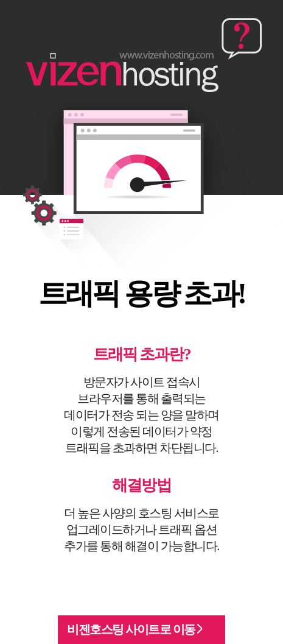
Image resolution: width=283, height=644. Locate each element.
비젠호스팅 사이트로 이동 (135, 629)
